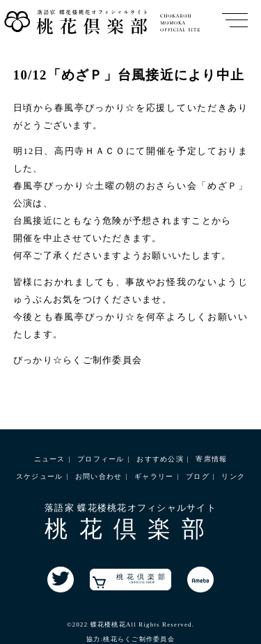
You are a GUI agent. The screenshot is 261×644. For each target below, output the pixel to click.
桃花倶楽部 (130, 580)
